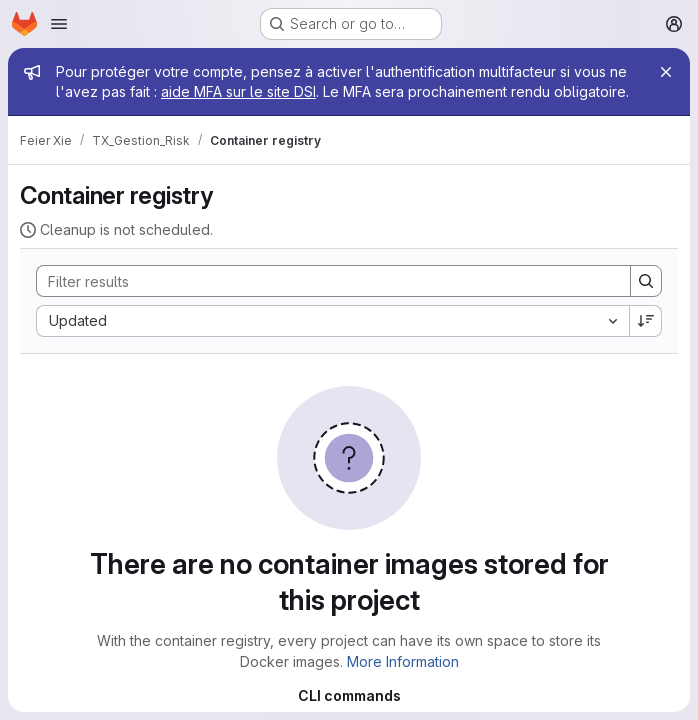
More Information (403, 661)
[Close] (666, 72)
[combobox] (332, 321)
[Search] (323, 281)
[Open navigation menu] (59, 24)
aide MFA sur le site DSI (238, 91)
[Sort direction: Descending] (646, 321)
